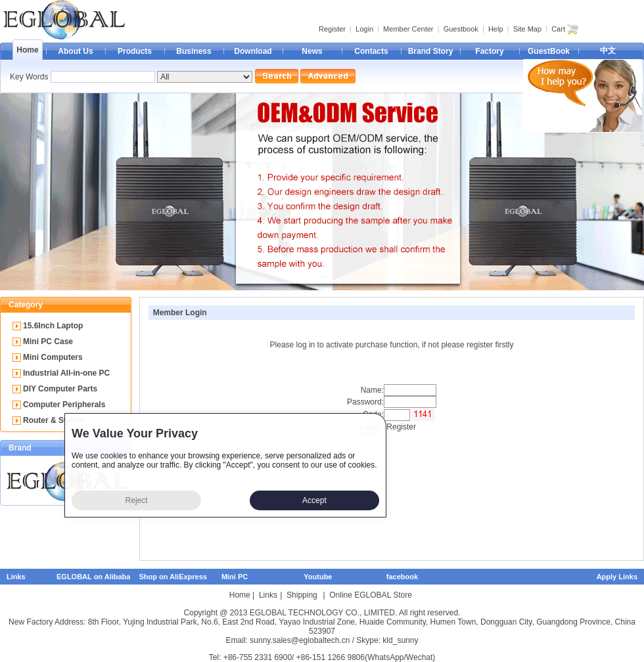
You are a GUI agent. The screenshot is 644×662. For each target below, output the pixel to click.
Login (364, 29)
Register (332, 29)
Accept (314, 500)
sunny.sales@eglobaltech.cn (300, 640)
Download (253, 51)
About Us (75, 51)
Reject (137, 500)
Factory (489, 51)
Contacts (371, 51)
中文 (608, 51)
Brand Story (431, 51)
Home (27, 50)
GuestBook (549, 51)
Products (135, 51)
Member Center (408, 29)
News (312, 51)
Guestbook (461, 29)
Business (194, 51)
